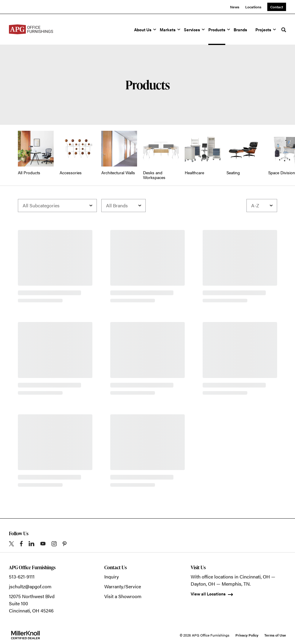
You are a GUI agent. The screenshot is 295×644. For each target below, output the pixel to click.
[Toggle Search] (284, 30)
